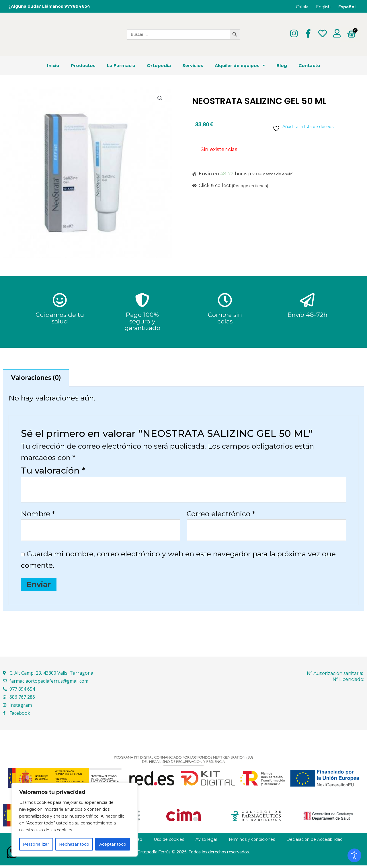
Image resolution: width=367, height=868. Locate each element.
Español (347, 7)
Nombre (38, 515)
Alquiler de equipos (240, 65)
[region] (75, 820)
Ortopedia (159, 65)
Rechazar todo (74, 844)
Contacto (309, 65)
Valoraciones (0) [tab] (38, 378)
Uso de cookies (169, 842)
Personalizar (36, 844)
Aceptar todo (113, 844)
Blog (282, 65)
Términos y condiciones (252, 842)
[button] (160, 99)
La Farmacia (121, 65)
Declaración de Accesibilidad (315, 842)
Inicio (53, 65)
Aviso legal (206, 842)
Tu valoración (53, 472)
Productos (83, 65)
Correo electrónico (221, 515)
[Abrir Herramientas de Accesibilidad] (354, 855)
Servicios (193, 65)
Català (302, 7)
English (323, 7)
